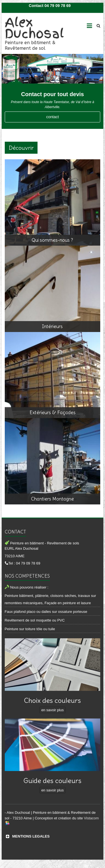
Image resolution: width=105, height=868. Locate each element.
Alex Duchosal (34, 28)
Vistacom (91, 818)
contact (53, 117)
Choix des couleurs (53, 700)
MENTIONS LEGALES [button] (27, 836)
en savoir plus (52, 710)
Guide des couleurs (53, 781)
